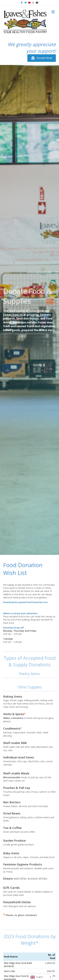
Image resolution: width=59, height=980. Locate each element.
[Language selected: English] (41, 977)
